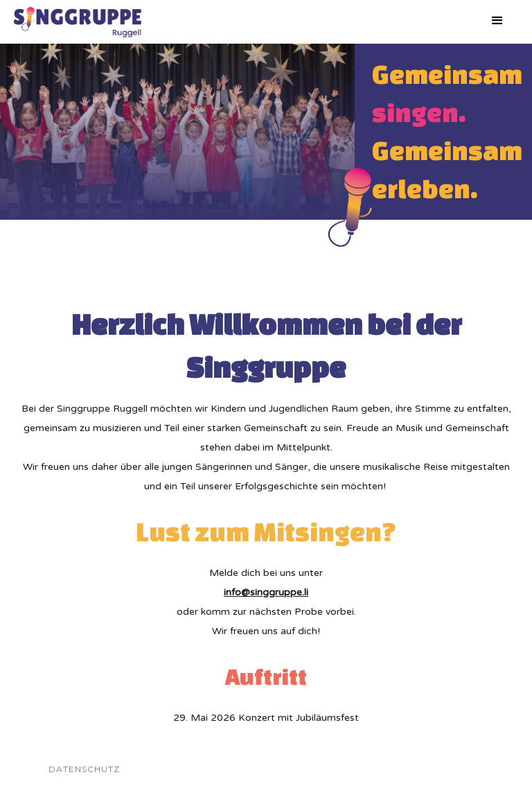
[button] (497, 21)
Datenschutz (84, 769)
